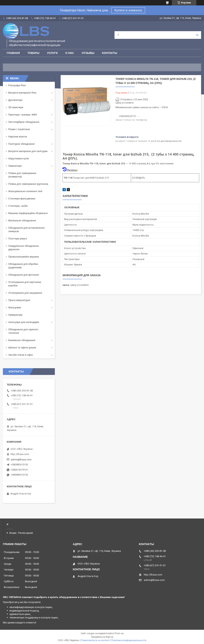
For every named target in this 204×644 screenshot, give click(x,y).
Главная (13, 53)
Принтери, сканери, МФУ (23, 115)
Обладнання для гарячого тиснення (23, 331)
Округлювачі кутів (18, 158)
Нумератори (15, 315)
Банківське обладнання (22, 340)
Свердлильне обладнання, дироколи (24, 248)
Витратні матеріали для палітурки (28, 151)
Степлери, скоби (18, 206)
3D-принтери (16, 107)
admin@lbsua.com (21, 460)
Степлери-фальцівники (22, 199)
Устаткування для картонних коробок (25, 284)
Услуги (52, 53)
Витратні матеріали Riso (22, 93)
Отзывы (88, 53)
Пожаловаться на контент (95, 640)
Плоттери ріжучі (18, 239)
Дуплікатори (15, 100)
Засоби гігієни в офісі (21, 355)
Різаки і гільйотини (19, 129)
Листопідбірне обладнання (24, 122)
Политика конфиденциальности (129, 640)
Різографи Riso (17, 85)
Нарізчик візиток (18, 137)
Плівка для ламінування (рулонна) (28, 184)
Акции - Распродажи (21, 533)
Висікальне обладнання (22, 220)
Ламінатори (15, 166)
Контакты (110, 53)
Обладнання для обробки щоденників (23, 266)
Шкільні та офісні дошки (22, 348)
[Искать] (197, 35)
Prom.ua (119, 633)
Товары (33, 53)
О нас (70, 53)
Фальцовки (15, 307)
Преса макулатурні (19, 300)
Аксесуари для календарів (24, 322)
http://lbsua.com (20, 454)
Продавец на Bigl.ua (102, 637)
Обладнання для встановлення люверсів (26, 230)
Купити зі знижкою (128, 10)
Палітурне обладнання (21, 144)
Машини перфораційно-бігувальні (28, 213)
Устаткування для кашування (25, 293)
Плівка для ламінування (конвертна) (22, 175)
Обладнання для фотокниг (24, 275)
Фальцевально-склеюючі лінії (25, 191)
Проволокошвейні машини (24, 257)
